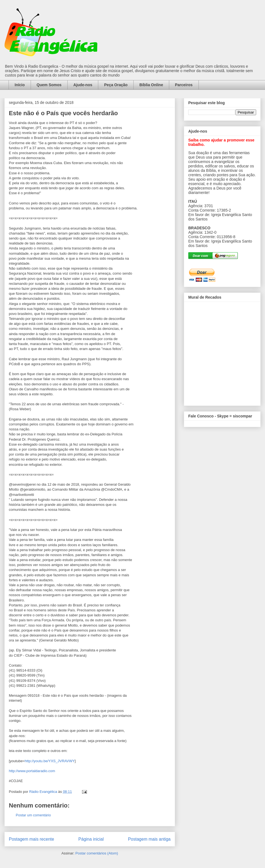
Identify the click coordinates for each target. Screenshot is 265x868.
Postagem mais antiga (149, 839)
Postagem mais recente (31, 839)
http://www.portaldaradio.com (32, 771)
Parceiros (184, 85)
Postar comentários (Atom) (97, 853)
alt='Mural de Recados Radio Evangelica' (222, 352)
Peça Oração (116, 85)
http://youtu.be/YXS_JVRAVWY (50, 761)
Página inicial (91, 839)
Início (20, 85)
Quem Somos (49, 85)
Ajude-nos (83, 85)
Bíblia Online (151, 85)
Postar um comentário (33, 815)
